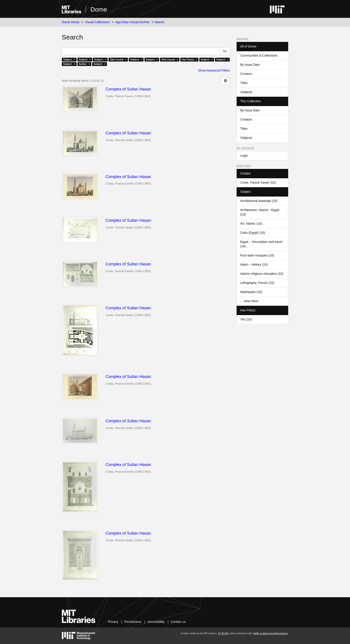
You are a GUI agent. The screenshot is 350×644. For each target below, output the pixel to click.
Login (244, 156)
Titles (244, 83)
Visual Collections (97, 22)
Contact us (178, 622)
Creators (246, 74)
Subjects (246, 92)
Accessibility (156, 622)
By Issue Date (250, 65)
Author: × (84, 64)
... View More (249, 301)
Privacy (113, 622)
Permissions (133, 622)
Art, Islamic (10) (251, 224)
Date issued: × (118, 59)
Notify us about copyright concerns (270, 633)
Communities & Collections (259, 55)
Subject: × (69, 59)
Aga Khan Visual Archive (132, 22)
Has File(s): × (189, 59)
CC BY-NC (223, 633)
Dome (99, 9)
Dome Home (71, 22)
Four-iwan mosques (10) (257, 255)
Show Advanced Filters (214, 70)
